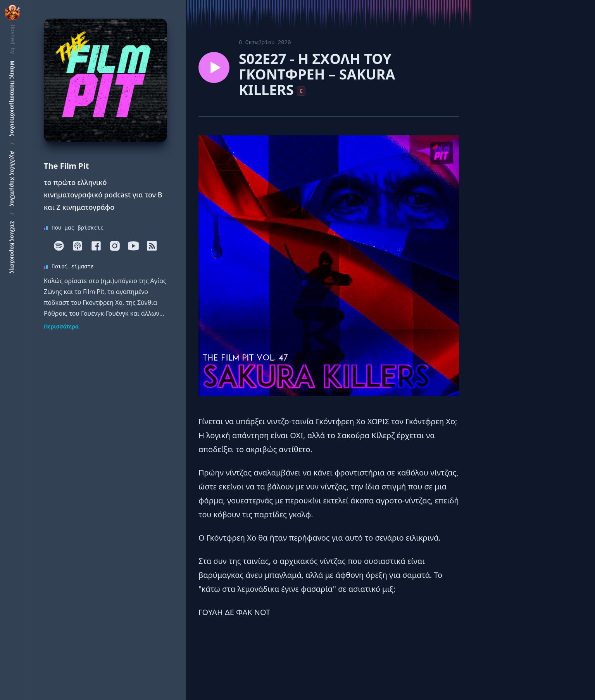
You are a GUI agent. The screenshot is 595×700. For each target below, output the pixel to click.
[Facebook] (96, 246)
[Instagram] (115, 246)
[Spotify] (59, 246)
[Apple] (78, 246)
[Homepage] (105, 80)
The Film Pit (66, 166)
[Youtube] (133, 246)
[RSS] (152, 246)
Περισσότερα (61, 326)
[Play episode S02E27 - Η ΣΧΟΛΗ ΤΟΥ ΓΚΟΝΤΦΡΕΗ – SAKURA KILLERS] (214, 67)
